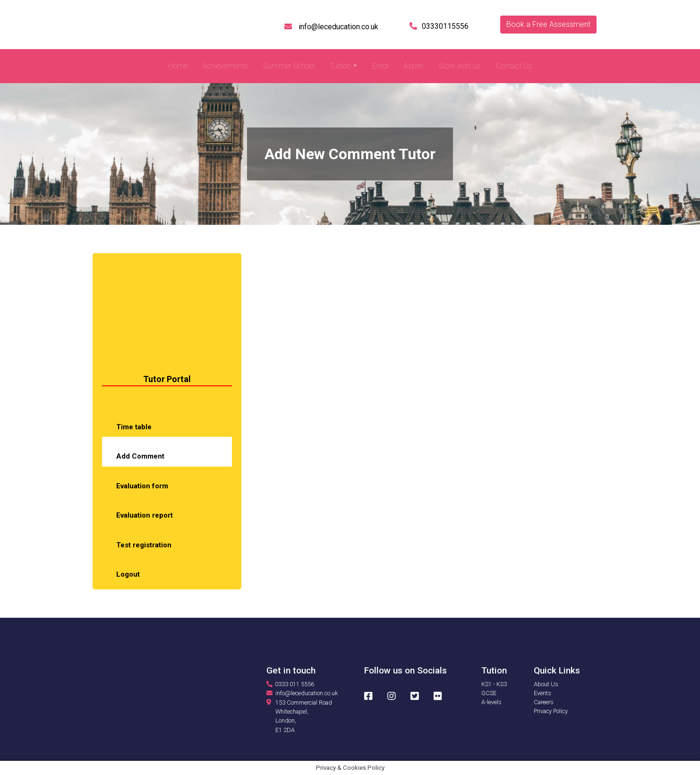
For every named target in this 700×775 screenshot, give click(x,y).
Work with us (460, 66)
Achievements (225, 66)
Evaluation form (142, 486)
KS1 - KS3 (494, 684)
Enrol (380, 66)
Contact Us (514, 66)
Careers (544, 702)
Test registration (144, 545)
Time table (134, 427)
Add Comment (140, 456)
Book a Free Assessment (548, 24)
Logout (128, 574)
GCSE (489, 693)
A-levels (491, 702)
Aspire (413, 66)
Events (542, 693)
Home (178, 66)
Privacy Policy (551, 711)
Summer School (289, 66)
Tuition (340, 66)
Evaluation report (145, 515)
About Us (546, 684)
